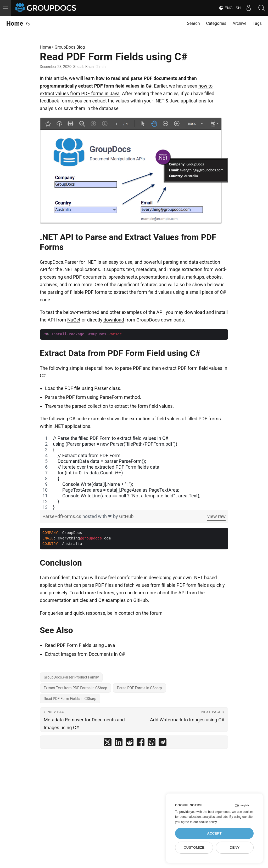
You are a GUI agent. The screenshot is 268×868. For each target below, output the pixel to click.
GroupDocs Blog (70, 47)
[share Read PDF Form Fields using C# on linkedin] (119, 743)
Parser (101, 388)
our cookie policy (205, 822)
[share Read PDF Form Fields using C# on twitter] (108, 743)
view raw (216, 516)
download (114, 320)
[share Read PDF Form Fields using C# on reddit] (130, 743)
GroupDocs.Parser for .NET (68, 262)
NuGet (74, 320)
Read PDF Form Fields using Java (80, 645)
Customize (194, 847)
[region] (134, 473)
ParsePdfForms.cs (62, 516)
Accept (214, 833)
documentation (56, 600)
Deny (235, 847)
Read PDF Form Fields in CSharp (70, 699)
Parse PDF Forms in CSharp (139, 688)
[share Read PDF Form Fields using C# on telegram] (163, 743)
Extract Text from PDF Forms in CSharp (75, 688)
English (230, 8)
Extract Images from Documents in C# (85, 654)
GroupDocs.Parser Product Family (71, 677)
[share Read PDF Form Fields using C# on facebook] (141, 743)
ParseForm (111, 397)
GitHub (126, 516)
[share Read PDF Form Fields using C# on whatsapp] (152, 743)
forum (156, 613)
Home (15, 24)
